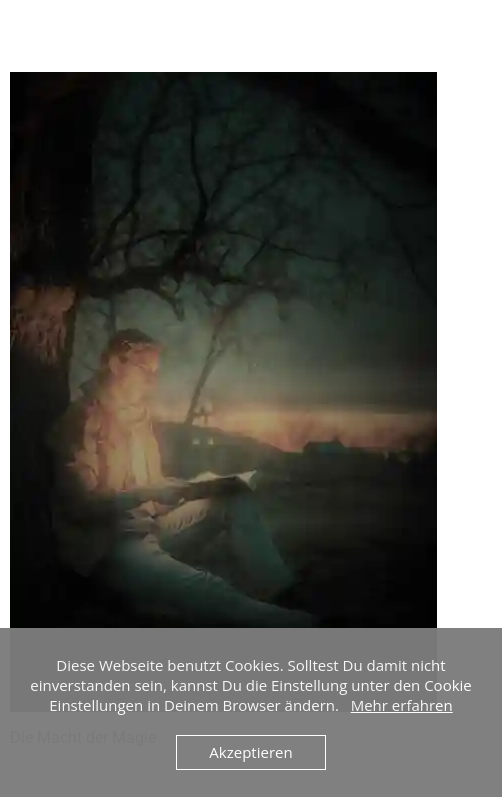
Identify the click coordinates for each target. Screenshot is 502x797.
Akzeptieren (250, 752)
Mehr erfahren (402, 705)
